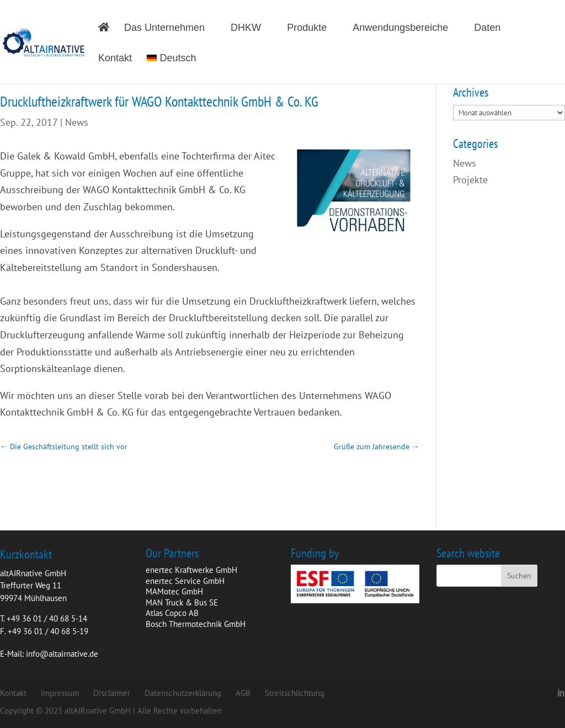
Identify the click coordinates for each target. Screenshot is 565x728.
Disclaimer (112, 693)
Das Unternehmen (164, 28)
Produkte (307, 28)
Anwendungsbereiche (400, 28)
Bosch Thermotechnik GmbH (196, 624)
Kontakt (115, 59)
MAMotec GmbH (174, 591)
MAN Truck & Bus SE (182, 602)
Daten (487, 28)
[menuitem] (177, 69)
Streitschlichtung (295, 693)
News (77, 122)
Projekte (470, 180)
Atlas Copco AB (172, 613)
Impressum (60, 693)
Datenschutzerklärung (183, 693)
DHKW (246, 28)
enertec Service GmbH (185, 581)
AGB (243, 693)
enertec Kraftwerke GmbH (191, 570)
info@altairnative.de (62, 654)
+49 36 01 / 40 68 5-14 (47, 618)
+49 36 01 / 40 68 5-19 (48, 631)
